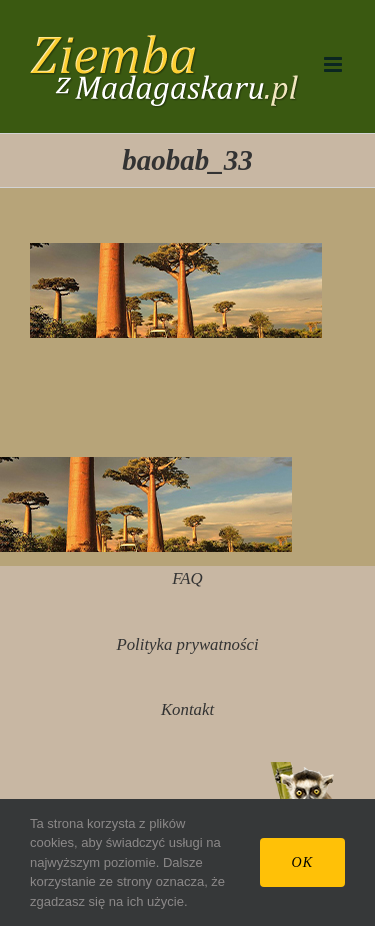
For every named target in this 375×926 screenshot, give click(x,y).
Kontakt (187, 709)
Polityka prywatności (187, 644)
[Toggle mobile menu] (334, 64)
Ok (302, 862)
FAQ (187, 578)
